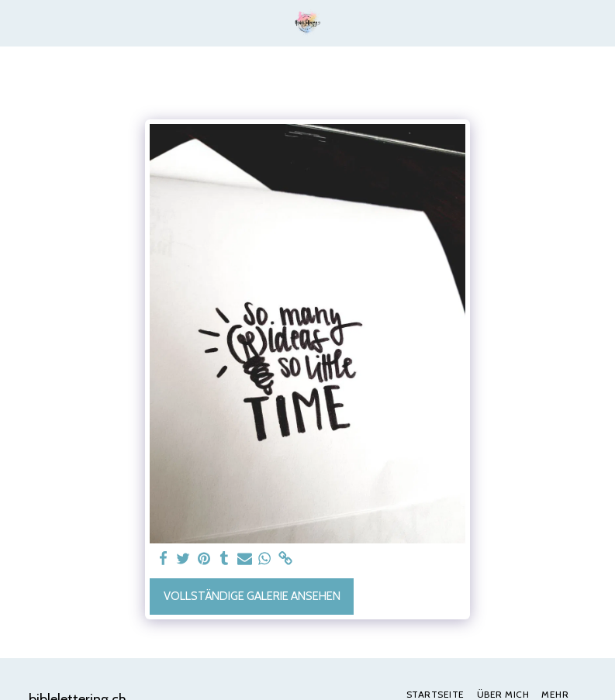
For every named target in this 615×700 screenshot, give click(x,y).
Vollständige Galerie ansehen (252, 596)
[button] (17, 22)
